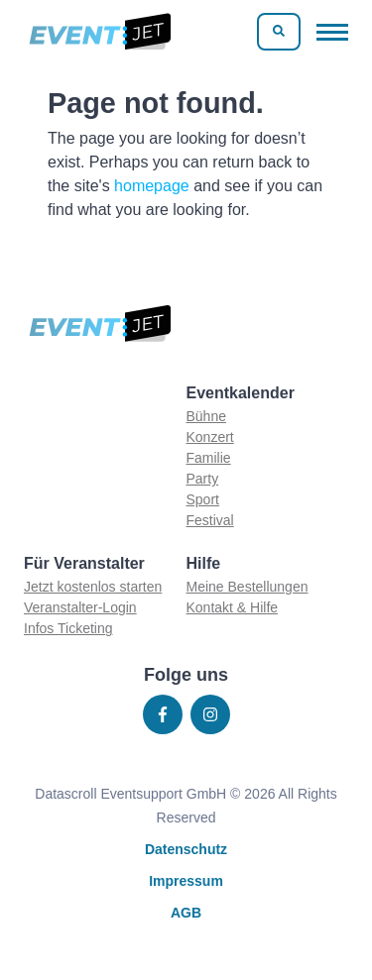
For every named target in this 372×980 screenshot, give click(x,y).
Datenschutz (186, 849)
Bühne (206, 416)
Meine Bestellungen (248, 587)
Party (203, 479)
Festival (210, 520)
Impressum (186, 881)
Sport (203, 499)
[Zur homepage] (99, 32)
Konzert (210, 437)
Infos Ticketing (68, 628)
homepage (152, 186)
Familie (209, 458)
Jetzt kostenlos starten (93, 587)
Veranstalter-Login (80, 607)
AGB (186, 913)
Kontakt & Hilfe (233, 607)
